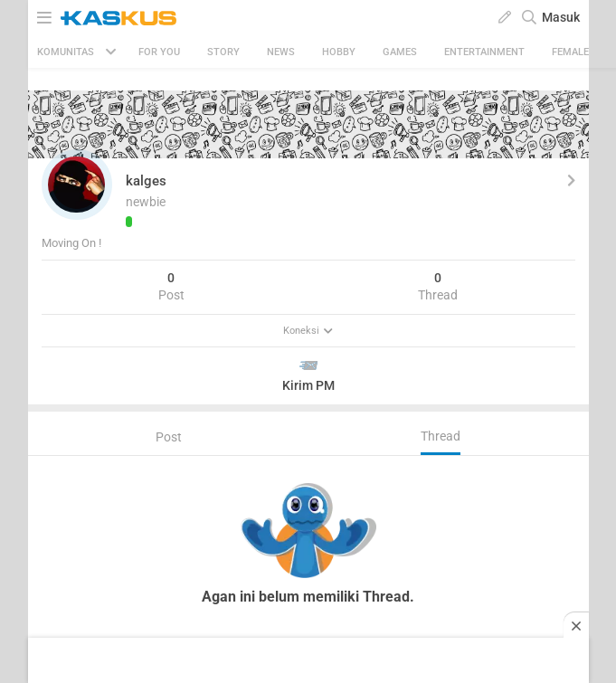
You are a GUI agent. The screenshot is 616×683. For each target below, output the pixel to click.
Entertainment (484, 52)
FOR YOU (159, 52)
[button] (77, 185)
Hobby (339, 52)
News (281, 52)
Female (570, 52)
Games (400, 52)
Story (223, 52)
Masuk (561, 17)
